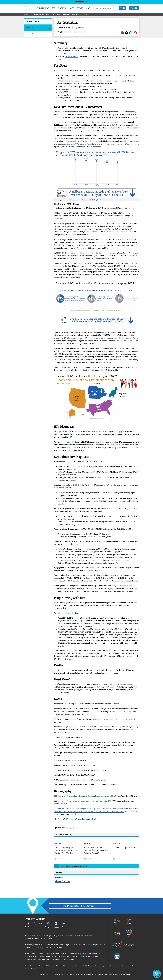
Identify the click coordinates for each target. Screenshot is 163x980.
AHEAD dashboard (71, 56)
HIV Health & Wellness (40, 14)
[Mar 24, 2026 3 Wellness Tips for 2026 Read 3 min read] (126, 760)
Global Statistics (31, 34)
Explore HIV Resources (81, 2)
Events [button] (80, 8)
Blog (88, 8)
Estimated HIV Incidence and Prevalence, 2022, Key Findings (82, 200)
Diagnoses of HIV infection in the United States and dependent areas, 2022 (85, 705)
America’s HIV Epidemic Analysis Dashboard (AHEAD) (78, 729)
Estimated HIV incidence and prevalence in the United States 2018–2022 (84, 710)
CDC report (78, 539)
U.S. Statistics (85, 14)
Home (26, 14)
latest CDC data (72, 351)
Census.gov (62, 470)
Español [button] (134, 8)
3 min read (60, 769)
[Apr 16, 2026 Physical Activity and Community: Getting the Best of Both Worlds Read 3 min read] (67, 760)
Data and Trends (70, 14)
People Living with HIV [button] (79, 32)
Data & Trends (32, 21)
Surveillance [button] (68, 32)
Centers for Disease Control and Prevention (102, 122)
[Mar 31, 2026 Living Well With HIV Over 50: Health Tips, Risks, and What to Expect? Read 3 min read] (97, 760)
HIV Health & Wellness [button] (45, 8)
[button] (123, 8)
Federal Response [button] (66, 8)
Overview (56, 14)
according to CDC (74, 263)
